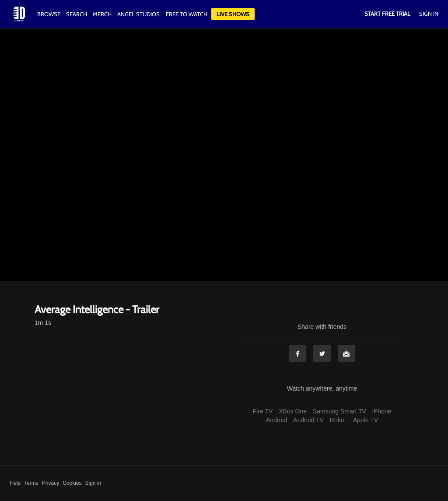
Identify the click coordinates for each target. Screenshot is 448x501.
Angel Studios (138, 14)
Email (346, 353)
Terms (31, 483)
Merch (102, 14)
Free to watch (187, 14)
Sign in (93, 483)
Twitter (322, 353)
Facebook (297, 353)
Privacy (51, 483)
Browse (49, 14)
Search (77, 14)
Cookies (72, 483)
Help (16, 483)
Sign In (429, 14)
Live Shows (233, 14)
